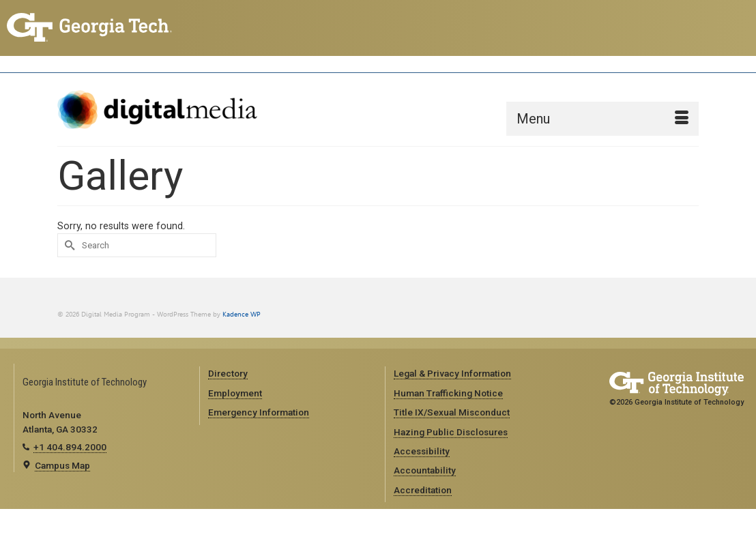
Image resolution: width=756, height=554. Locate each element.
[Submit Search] (68, 245)
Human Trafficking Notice (448, 393)
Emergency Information (259, 412)
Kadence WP (242, 314)
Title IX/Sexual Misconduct (452, 412)
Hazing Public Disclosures (451, 432)
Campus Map (62, 465)
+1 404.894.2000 (70, 447)
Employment (235, 393)
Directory (228, 373)
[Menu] (602, 119)
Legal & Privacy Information (452, 373)
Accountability (425, 470)
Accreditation (423, 490)
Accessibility (422, 451)
